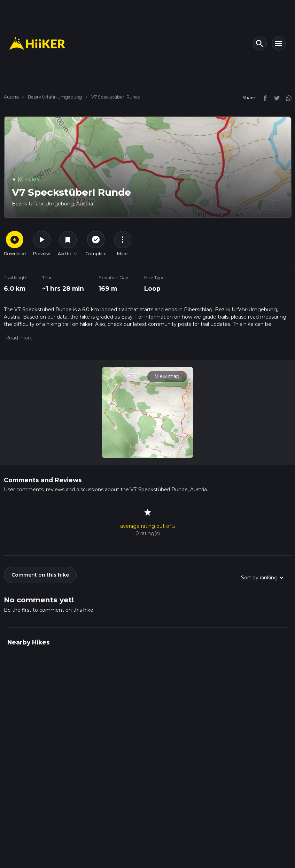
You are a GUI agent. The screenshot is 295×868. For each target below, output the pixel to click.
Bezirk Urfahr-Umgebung (55, 97)
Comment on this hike (40, 575)
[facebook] (263, 97)
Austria (11, 97)
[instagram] (286, 97)
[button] (18, 338)
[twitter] (275, 97)
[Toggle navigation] (279, 44)
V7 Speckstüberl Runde (116, 97)
